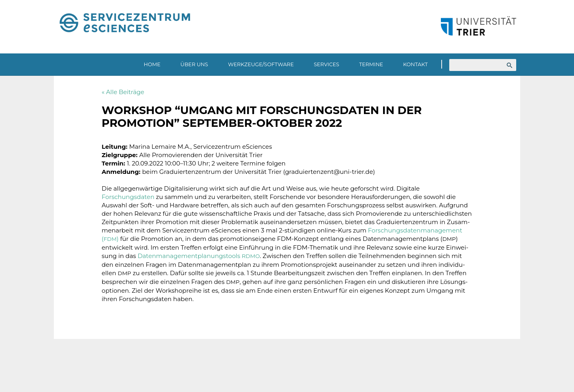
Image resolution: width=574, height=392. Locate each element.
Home (152, 64)
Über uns (194, 64)
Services (326, 64)
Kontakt (415, 64)
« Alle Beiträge (123, 92)
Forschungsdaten (128, 197)
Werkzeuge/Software (261, 64)
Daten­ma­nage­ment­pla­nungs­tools (199, 256)
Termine (371, 64)
